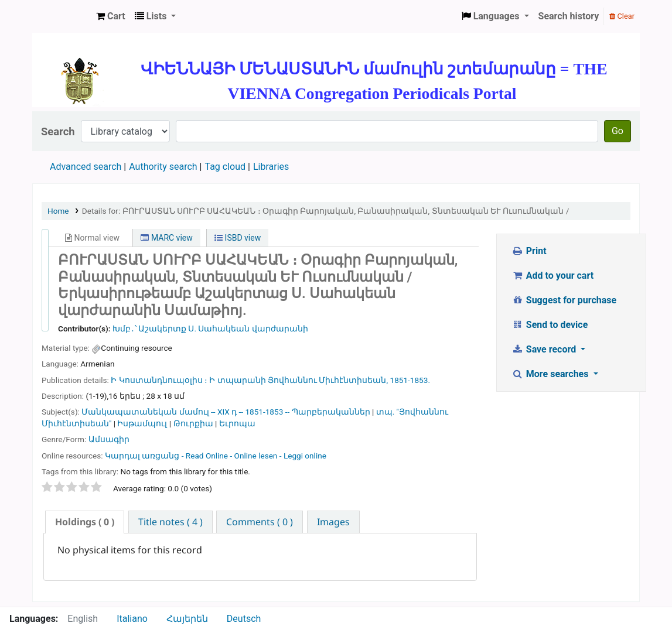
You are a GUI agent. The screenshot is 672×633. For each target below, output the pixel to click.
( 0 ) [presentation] (85, 522)
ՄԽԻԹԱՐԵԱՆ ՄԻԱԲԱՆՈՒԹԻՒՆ (62, 16)
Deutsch (244, 619)
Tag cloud (225, 167)
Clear (622, 16)
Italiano (132, 619)
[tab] (85, 522)
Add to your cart (552, 276)
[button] (111, 16)
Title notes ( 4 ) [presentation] (170, 522)
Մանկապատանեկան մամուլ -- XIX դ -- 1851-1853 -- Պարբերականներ (226, 412)
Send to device (550, 325)
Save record (545, 349)
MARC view (166, 238)
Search (58, 131)
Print (529, 251)
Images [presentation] (333, 522)
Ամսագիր (109, 439)
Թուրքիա (193, 423)
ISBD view (238, 238)
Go (618, 131)
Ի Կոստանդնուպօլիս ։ (159, 380)
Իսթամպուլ (142, 423)
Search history (569, 16)
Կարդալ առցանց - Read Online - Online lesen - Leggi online (216, 456)
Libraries (271, 167)
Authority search (163, 167)
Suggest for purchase (564, 300)
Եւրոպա (237, 423)
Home (58, 211)
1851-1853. (410, 380)
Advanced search (86, 167)
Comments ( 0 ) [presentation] (260, 522)
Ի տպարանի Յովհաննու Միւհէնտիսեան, (299, 380)
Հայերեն (187, 619)
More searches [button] (551, 374)
